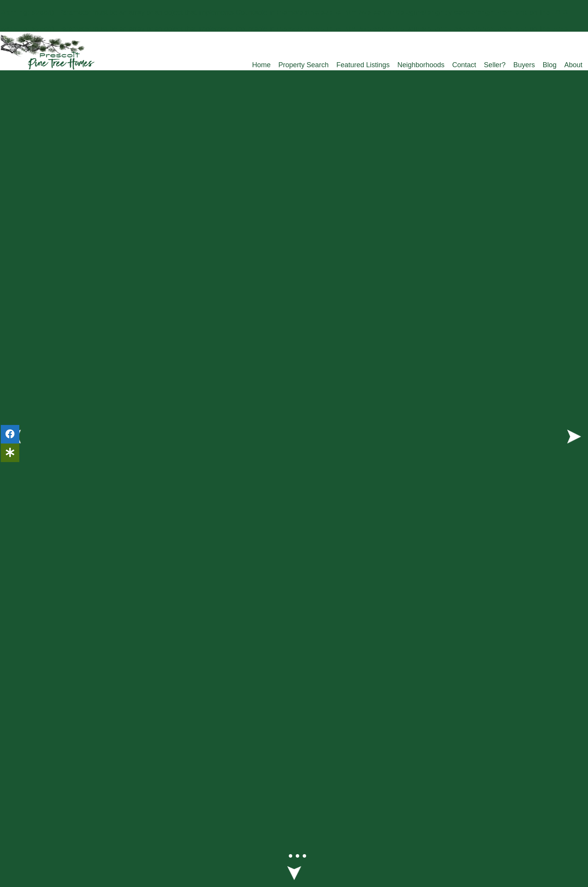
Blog (549, 65)
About (573, 65)
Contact (464, 65)
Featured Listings (363, 65)
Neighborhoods (421, 65)
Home (261, 65)
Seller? (495, 65)
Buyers (524, 65)
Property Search (303, 65)
